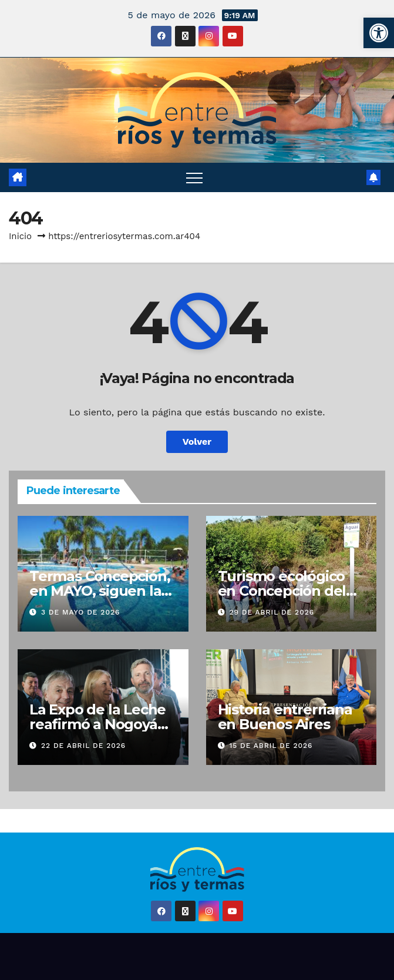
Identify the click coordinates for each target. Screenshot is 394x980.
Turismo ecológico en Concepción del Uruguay (282, 591)
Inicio (20, 236)
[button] (379, 33)
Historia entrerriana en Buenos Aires (285, 717)
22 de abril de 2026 (83, 746)
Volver (197, 442)
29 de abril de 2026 (272, 612)
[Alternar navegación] (194, 177)
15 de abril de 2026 (271, 746)
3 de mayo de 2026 (80, 612)
